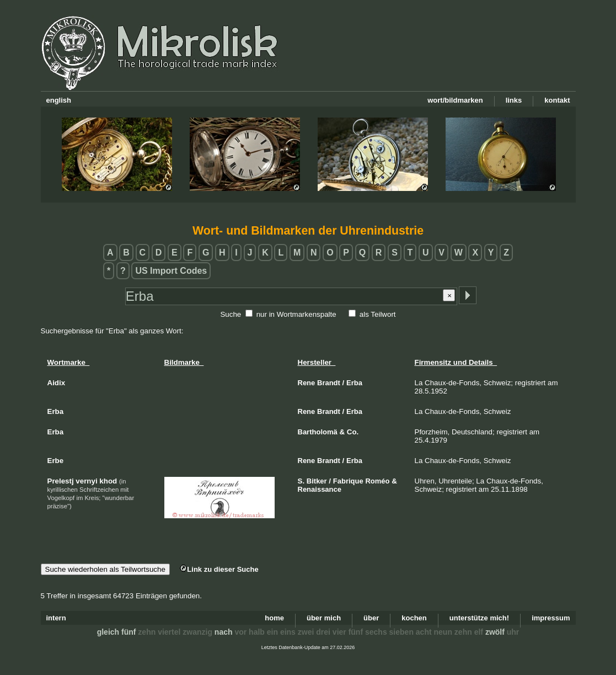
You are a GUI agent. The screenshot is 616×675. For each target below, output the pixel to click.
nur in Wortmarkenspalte (296, 314)
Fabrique (348, 481)
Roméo (377, 481)
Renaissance (320, 489)
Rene (307, 383)
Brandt (329, 383)
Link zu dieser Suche (219, 569)
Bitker (317, 481)
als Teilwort (378, 314)
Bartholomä (318, 432)
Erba (354, 383)
